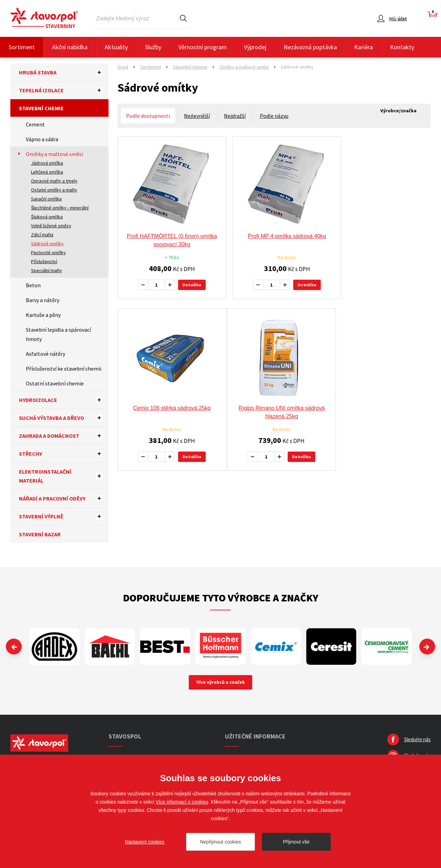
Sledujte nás (417, 740)
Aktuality (116, 47)
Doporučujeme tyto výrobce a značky (221, 598)
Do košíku (188, 285)
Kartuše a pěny (43, 315)
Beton (33, 285)
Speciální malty (47, 270)
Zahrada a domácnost (64, 436)
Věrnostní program (203, 47)
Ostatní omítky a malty (54, 190)
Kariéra (363, 47)
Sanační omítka (46, 199)
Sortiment (22, 47)
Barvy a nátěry (43, 300)
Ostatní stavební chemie (55, 383)
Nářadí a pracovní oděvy (64, 498)
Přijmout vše (296, 842)
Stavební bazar (40, 534)
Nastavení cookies (145, 842)
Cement (35, 124)
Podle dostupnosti (148, 116)
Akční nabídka (70, 47)
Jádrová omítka (47, 163)
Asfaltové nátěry (45, 354)
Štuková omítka (47, 217)
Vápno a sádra (42, 139)
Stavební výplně (64, 516)
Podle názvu (274, 116)
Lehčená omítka (47, 172)
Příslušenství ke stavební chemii (64, 369)
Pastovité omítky (48, 252)
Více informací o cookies (182, 802)
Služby (153, 47)
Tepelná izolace (64, 90)
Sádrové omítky (47, 244)
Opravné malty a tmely (54, 181)
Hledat (183, 18)
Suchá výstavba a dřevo (64, 418)
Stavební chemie (41, 108)
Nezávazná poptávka (310, 47)
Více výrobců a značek (221, 683)
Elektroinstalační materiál (64, 476)
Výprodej (255, 47)
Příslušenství (44, 261)
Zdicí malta (42, 235)
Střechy (64, 454)
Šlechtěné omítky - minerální (60, 208)
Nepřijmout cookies (220, 842)
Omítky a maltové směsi (54, 154)
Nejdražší (235, 116)
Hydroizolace (64, 400)
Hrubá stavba (64, 72)
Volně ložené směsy (51, 226)
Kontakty (402, 47)
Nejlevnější (197, 116)
